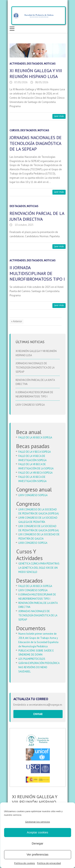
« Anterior (17, 321)
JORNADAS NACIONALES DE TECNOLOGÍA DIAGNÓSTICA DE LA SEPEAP (36, 143)
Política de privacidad (49, 863)
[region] (38, 50)
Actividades (18, 64)
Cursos (14, 130)
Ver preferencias (37, 854)
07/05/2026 (21, 82)
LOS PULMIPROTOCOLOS (32, 659)
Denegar (38, 843)
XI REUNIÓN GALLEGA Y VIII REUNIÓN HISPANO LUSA (36, 73)
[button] (34, 54)
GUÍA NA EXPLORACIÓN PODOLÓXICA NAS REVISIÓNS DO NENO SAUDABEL (39, 667)
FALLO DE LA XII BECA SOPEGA (35, 438)
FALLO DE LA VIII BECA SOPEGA (35, 473)
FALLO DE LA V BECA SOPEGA (35, 452)
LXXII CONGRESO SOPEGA (33, 543)
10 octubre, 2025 (24, 225)
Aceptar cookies (37, 832)
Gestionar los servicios (38, 822)
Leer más (59, 116)
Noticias (50, 64)
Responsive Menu (12, 29)
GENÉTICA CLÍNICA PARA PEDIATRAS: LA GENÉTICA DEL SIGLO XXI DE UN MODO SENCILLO (39, 568)
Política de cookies (25, 863)
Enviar (38, 714)
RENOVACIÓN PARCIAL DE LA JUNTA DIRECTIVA (37, 216)
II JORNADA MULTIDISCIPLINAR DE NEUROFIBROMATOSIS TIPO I (37, 273)
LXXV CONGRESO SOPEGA (30, 405)
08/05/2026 (42, 82)
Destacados (35, 64)
